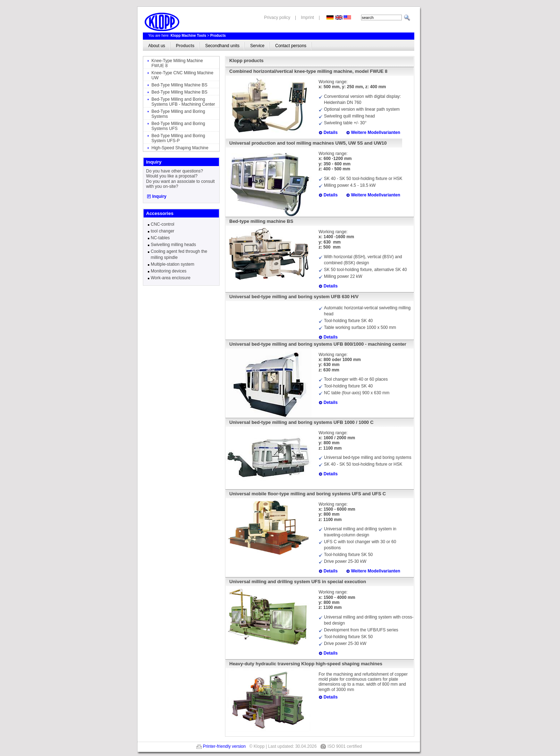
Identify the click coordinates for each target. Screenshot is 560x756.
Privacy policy (277, 17)
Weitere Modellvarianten (376, 132)
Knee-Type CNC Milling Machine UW (182, 75)
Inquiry (159, 196)
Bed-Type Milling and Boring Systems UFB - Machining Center (183, 102)
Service (257, 46)
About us (157, 46)
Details (331, 132)
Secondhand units (222, 46)
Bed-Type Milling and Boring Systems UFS (178, 126)
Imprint (308, 17)
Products (218, 36)
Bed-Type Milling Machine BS (179, 85)
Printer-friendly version (224, 746)
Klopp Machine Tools (188, 36)
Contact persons (291, 46)
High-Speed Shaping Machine (180, 148)
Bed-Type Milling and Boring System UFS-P (178, 138)
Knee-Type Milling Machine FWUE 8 (177, 63)
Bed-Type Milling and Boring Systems (178, 114)
